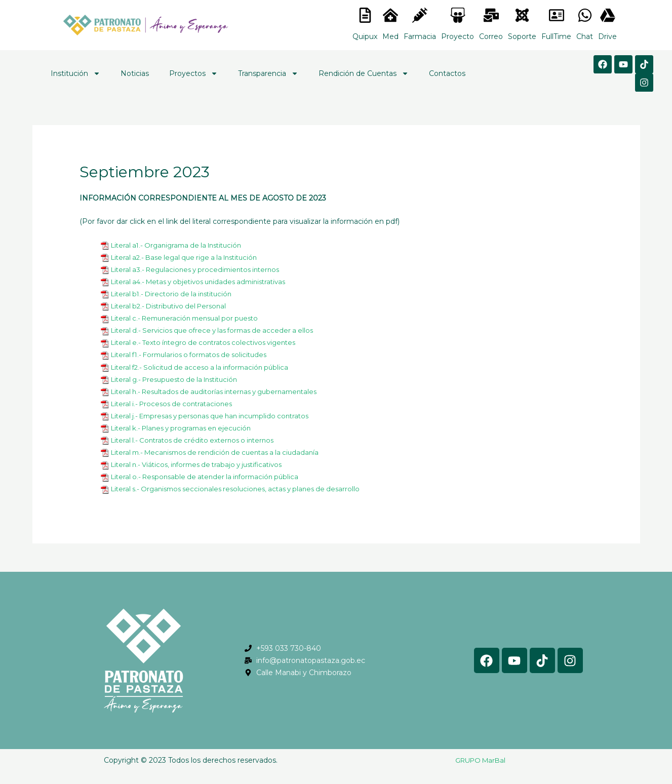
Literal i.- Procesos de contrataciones (175, 404)
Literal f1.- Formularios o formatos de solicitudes (195, 355)
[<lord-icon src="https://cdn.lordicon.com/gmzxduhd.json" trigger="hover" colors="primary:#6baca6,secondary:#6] (557, 15)
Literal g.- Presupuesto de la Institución (180, 379)
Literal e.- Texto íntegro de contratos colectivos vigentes (210, 342)
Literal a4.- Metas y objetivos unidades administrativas (205, 282)
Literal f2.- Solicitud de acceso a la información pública (205, 367)
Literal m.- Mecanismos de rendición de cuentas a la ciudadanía (222, 452)
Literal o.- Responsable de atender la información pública (210, 477)
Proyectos (193, 73)
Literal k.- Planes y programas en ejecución (186, 428)
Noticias (135, 73)
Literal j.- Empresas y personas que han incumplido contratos (218, 416)
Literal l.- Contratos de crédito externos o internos (198, 440)
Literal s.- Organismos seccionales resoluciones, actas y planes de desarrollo (243, 489)
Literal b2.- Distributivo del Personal (173, 306)
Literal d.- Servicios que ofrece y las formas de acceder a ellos (218, 330)
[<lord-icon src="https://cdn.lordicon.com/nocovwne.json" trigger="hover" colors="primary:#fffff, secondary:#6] (365, 15)
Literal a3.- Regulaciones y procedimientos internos (201, 269)
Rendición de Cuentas (364, 73)
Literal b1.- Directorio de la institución (175, 294)
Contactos (447, 73)
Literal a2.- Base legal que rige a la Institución (190, 257)
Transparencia (268, 73)
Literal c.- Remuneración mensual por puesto (190, 318)
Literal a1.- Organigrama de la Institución (182, 245)
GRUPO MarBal (480, 760)
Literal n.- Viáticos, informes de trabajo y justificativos (203, 464)
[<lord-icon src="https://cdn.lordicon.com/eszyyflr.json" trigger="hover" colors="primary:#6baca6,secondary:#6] (522, 15)
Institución (75, 73)
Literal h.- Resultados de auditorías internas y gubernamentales (222, 391)
